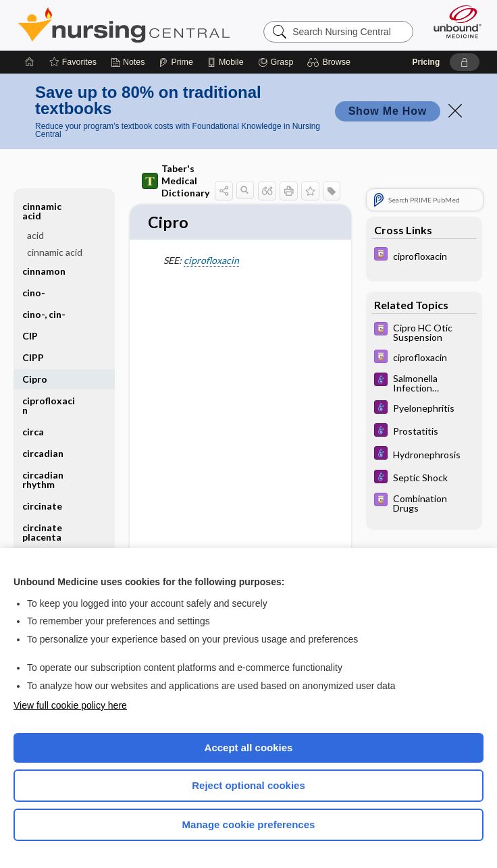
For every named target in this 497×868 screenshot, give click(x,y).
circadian (43, 453)
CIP (30, 336)
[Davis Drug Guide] (424, 255)
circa (33, 432)
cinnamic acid (42, 211)
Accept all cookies (249, 748)
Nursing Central (124, 25)
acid (35, 235)
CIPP (33, 357)
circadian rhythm (43, 480)
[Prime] (176, 62)
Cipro (35, 379)
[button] (331, 62)
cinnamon (44, 271)
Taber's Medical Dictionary (176, 181)
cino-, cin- (44, 314)
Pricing (426, 62)
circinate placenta (42, 532)
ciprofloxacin (211, 261)
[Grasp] (276, 62)
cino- (34, 293)
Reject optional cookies (248, 785)
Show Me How (388, 111)
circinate (42, 506)
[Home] (30, 62)
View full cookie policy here (70, 705)
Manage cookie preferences (249, 824)
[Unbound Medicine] (453, 22)
